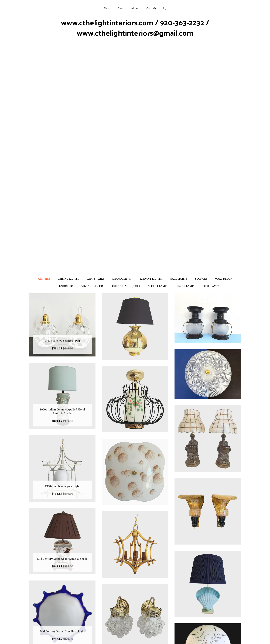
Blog (121, 8)
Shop (107, 8)
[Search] (165, 9)
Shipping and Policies (62, 631)
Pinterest (135, 631)
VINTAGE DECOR (92, 62)
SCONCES (201, 55)
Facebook (135, 620)
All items (44, 55)
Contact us (62, 637)
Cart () (151, 8)
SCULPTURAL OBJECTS (125, 62)
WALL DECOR (224, 55)
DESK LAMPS (211, 62)
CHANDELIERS (121, 55)
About (135, 8)
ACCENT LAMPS (158, 62)
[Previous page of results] (115, 580)
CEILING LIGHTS (68, 55)
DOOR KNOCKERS (62, 62)
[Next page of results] (156, 580)
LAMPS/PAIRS (95, 55)
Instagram (135, 614)
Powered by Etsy (208, 629)
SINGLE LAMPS (185, 62)
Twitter (135, 625)
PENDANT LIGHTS (150, 55)
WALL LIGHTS (178, 55)
